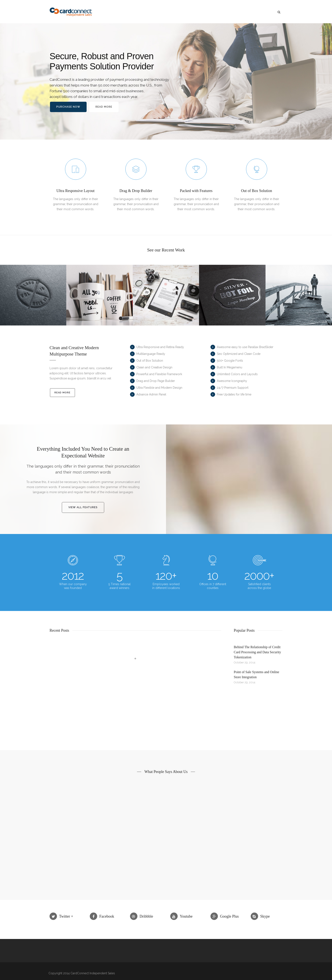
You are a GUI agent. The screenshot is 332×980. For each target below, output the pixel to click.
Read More (104, 110)
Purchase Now (68, 110)
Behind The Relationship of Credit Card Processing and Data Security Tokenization (257, 652)
